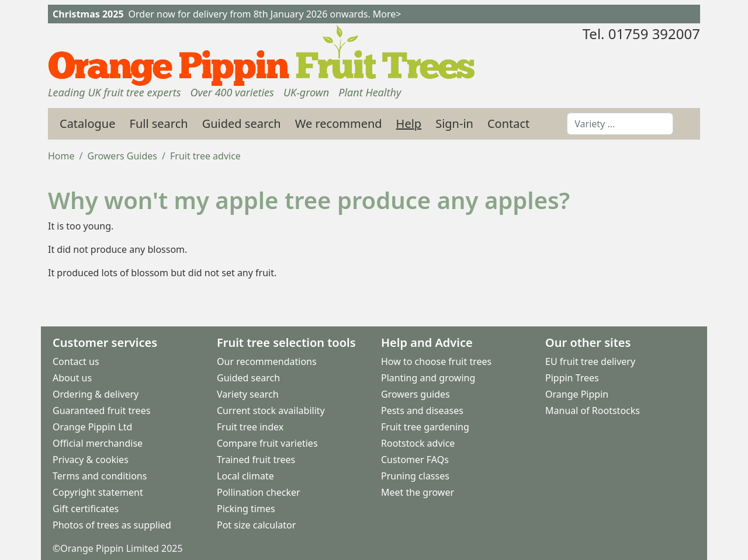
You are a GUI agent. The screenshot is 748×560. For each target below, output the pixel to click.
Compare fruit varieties (267, 443)
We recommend (339, 124)
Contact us (76, 361)
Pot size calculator (256, 525)
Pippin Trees (572, 378)
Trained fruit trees (256, 460)
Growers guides (415, 394)
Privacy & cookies (91, 460)
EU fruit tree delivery (590, 361)
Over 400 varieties (232, 92)
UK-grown (306, 92)
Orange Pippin (577, 394)
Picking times (246, 509)
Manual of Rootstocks (593, 411)
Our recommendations (267, 361)
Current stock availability (271, 411)
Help (409, 124)
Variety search (248, 394)
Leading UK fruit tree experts (114, 92)
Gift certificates (86, 509)
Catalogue (88, 124)
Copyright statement (98, 492)
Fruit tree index (250, 427)
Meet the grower (418, 492)
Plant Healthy (370, 92)
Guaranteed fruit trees (101, 411)
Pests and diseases (422, 411)
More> (387, 14)
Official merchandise (98, 443)
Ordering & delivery (96, 394)
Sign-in (454, 124)
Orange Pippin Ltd (92, 427)
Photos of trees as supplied (112, 525)
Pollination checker (259, 492)
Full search (159, 124)
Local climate (245, 476)
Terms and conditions (100, 476)
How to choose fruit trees (436, 361)
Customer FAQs (415, 460)
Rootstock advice (418, 443)
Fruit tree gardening (425, 427)
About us (72, 378)
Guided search (242, 124)
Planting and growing (428, 378)
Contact (508, 124)
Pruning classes (415, 476)
